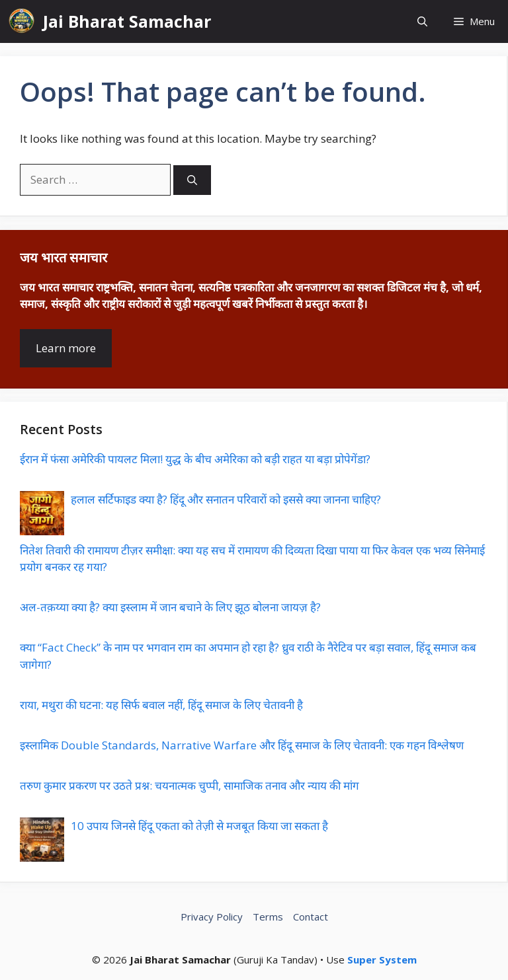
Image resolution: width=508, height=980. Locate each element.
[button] (422, 21)
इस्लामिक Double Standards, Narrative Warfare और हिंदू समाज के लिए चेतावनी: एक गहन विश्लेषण (242, 745)
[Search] (192, 180)
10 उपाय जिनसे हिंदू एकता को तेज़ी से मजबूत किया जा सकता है (199, 826)
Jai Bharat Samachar (127, 21)
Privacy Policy (212, 917)
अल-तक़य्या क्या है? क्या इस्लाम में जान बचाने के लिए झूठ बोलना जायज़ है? (170, 607)
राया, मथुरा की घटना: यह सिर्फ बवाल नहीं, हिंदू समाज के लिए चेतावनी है (161, 705)
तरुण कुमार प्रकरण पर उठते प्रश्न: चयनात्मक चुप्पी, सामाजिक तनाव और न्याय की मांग (190, 785)
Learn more (66, 348)
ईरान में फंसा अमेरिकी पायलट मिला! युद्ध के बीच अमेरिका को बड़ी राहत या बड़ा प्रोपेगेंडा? (195, 459)
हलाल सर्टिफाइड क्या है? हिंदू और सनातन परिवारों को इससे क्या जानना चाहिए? (226, 499)
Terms (268, 917)
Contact (311, 917)
